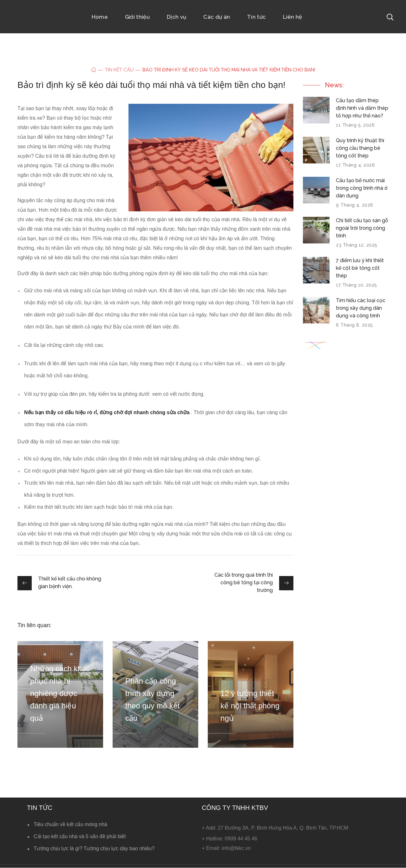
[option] (60, 694)
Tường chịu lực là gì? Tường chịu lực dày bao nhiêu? (94, 848)
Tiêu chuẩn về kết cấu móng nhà (70, 824)
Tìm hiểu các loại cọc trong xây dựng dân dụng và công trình (361, 308)
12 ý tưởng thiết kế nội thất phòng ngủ (250, 706)
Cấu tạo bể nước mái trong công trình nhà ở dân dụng (362, 188)
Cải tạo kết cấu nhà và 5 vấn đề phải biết (80, 836)
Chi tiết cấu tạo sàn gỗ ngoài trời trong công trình (362, 228)
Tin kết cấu (119, 70)
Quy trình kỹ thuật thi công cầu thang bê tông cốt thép (360, 148)
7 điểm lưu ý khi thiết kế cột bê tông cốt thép (360, 268)
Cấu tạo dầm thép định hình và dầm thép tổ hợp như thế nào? (362, 108)
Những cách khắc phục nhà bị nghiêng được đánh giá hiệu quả (60, 693)
